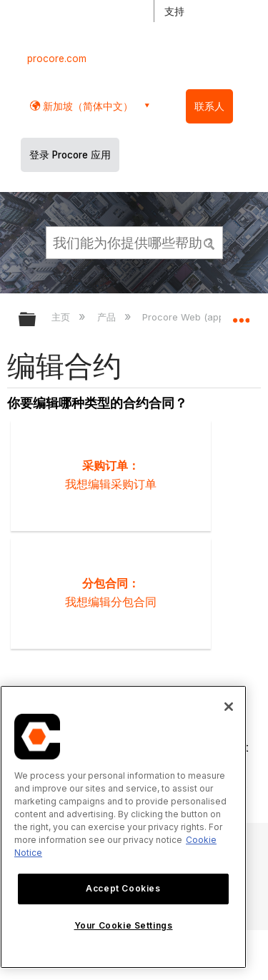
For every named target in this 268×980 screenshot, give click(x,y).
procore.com (57, 59)
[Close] (229, 707)
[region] (123, 827)
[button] (209, 242)
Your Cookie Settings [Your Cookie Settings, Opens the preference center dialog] (124, 925)
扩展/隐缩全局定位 (241, 315)
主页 (62, 317)
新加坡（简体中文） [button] (86, 106)
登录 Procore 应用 (70, 155)
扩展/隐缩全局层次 (36, 320)
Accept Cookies (123, 888)
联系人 (209, 106)
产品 (108, 317)
